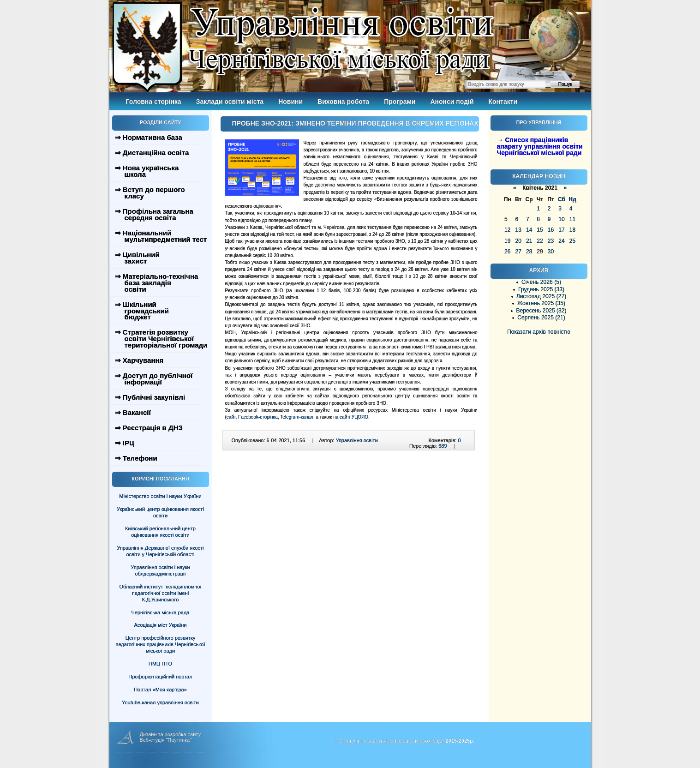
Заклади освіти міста (230, 102)
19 (507, 241)
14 (529, 230)
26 (507, 252)
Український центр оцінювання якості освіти (160, 512)
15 (540, 230)
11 (572, 219)
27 (518, 252)
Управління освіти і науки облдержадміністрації (160, 570)
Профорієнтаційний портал (160, 677)
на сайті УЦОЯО (351, 417)
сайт (231, 417)
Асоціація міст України (160, 625)
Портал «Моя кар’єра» (160, 690)
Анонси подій (452, 102)
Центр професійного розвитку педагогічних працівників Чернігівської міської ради (161, 644)
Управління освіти (356, 440)
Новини (290, 102)
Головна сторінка (154, 102)
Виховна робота (343, 102)
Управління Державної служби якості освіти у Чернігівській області (160, 551)
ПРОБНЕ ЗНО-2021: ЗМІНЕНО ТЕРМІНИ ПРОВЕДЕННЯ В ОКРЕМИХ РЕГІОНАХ (355, 123)
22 (540, 241)
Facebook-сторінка (258, 417)
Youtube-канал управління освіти (160, 702)
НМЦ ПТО (160, 664)
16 (551, 230)
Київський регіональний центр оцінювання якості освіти (160, 532)
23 (551, 241)
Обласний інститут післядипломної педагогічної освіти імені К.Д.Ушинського (160, 593)
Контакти (503, 102)
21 (529, 241)
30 (551, 252)
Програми (400, 102)
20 (518, 241)
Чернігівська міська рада (161, 612)
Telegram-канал (297, 417)
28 (529, 252)
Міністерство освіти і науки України (160, 496)
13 (518, 230)
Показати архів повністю (539, 332)
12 (507, 230)
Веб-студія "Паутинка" (166, 740)
